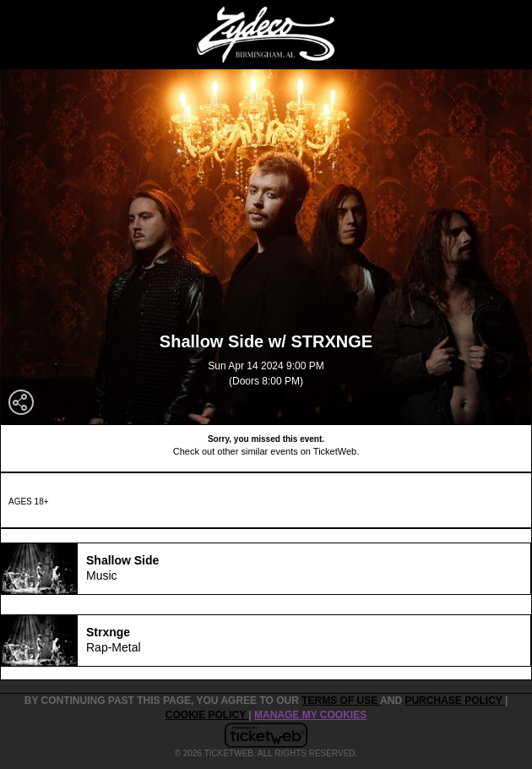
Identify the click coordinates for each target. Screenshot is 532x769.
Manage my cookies (310, 715)
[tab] (266, 569)
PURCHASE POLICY (454, 701)
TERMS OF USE (341, 701)
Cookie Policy (207, 715)
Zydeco (266, 395)
